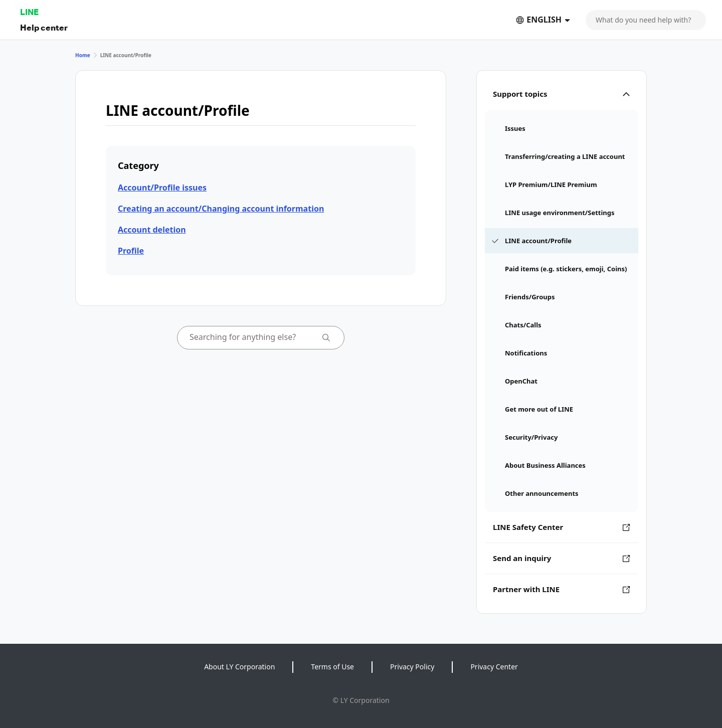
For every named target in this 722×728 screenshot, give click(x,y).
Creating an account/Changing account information (221, 209)
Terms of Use (332, 667)
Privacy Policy (412, 667)
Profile (131, 251)
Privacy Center (494, 667)
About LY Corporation (239, 667)
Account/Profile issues (162, 188)
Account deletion (152, 230)
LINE (29, 12)
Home (83, 55)
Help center (44, 27)
